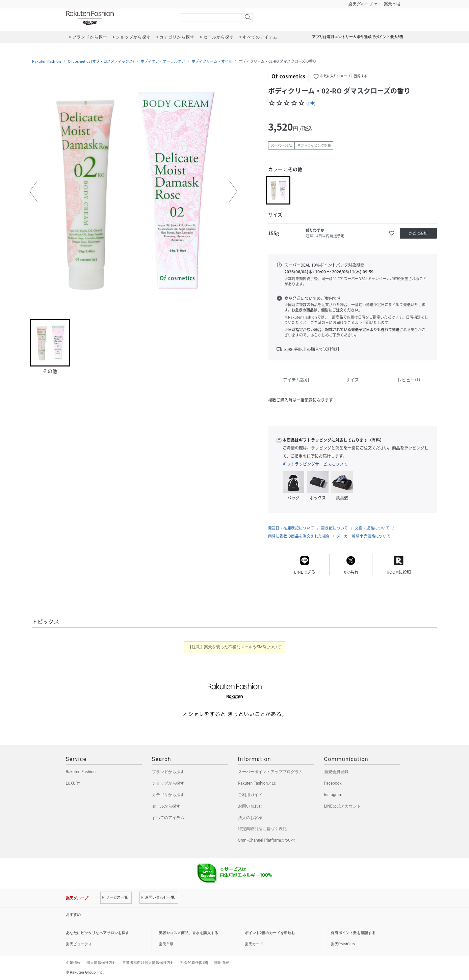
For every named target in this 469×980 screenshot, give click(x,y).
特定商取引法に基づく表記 (262, 829)
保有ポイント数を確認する (353, 933)
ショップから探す (168, 783)
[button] (33, 191)
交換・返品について (372, 528)
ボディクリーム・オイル (212, 61)
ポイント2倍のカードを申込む (270, 933)
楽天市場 (392, 4)
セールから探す (166, 806)
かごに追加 (418, 233)
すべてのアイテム (168, 818)
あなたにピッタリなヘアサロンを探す (97, 933)
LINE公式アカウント (343, 806)
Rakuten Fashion (118, 18)
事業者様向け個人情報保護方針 (148, 962)
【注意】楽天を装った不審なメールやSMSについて (234, 647)
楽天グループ (361, 4)
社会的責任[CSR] (194, 962)
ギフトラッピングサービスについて (315, 464)
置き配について (335, 528)
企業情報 (73, 962)
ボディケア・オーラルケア (163, 61)
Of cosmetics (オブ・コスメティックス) (101, 61)
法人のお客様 (250, 818)
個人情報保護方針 (101, 962)
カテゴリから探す (168, 795)
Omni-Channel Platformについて (267, 840)
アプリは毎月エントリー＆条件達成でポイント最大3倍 (358, 37)
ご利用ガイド (250, 795)
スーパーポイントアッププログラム (270, 772)
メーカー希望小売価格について (364, 536)
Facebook (333, 783)
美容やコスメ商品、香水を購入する (188, 933)
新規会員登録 (336, 772)
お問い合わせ (250, 806)
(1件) (311, 103)
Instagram (333, 795)
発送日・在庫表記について (291, 528)
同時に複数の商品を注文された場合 (299, 536)
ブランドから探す (168, 772)
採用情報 (222, 962)
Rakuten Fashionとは (257, 783)
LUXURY (73, 783)
